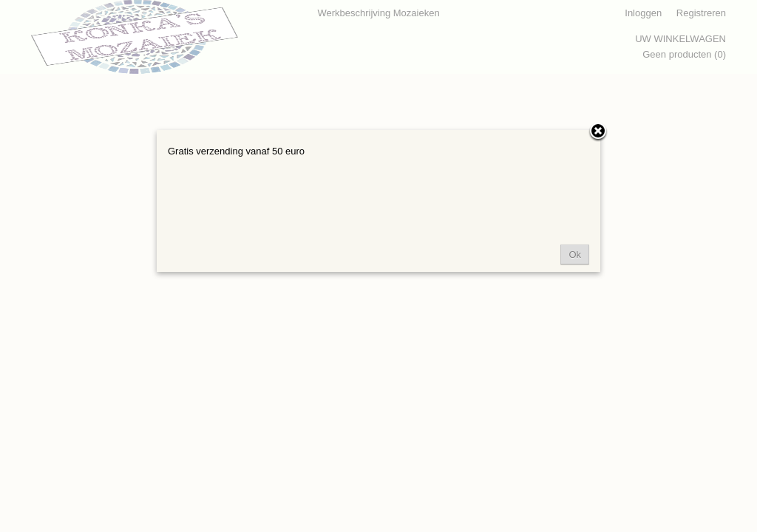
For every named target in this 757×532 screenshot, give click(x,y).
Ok (575, 255)
